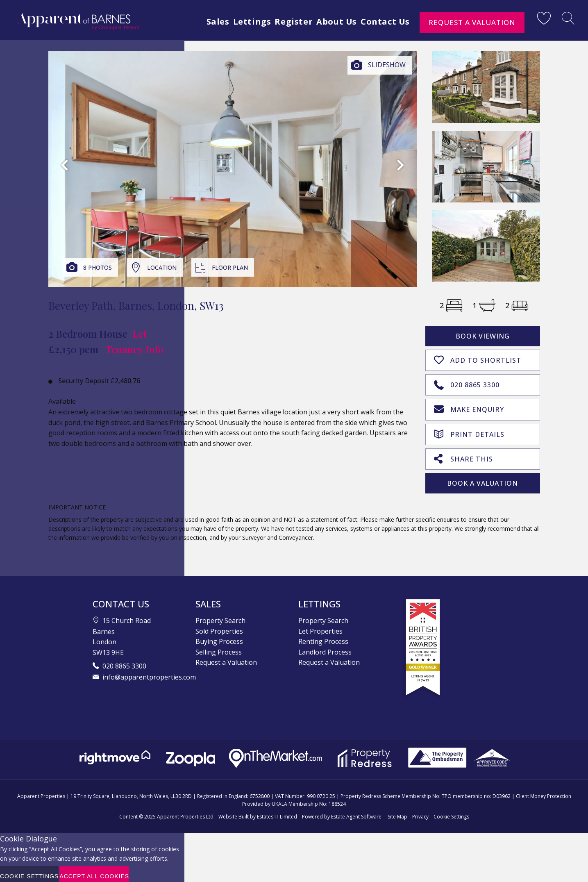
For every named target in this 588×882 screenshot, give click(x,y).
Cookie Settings (451, 812)
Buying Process (219, 637)
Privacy (420, 812)
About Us (332, 22)
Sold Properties (219, 626)
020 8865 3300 (467, 382)
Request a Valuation (472, 22)
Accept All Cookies (94, 872)
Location (162, 267)
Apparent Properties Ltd (185, 812)
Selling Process (219, 648)
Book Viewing (483, 336)
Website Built (234, 812)
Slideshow (387, 65)
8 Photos (98, 267)
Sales (202, 22)
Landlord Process (325, 648)
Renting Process (323, 637)
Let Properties (320, 626)
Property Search (220, 616)
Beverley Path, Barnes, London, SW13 (136, 306)
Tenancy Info (135, 349)
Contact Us (384, 22)
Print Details (469, 430)
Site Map (397, 812)
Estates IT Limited (277, 812)
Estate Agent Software (356, 812)
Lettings (240, 22)
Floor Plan (230, 267)
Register (285, 22)
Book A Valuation (482, 479)
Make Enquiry (469, 407)
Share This (463, 454)
